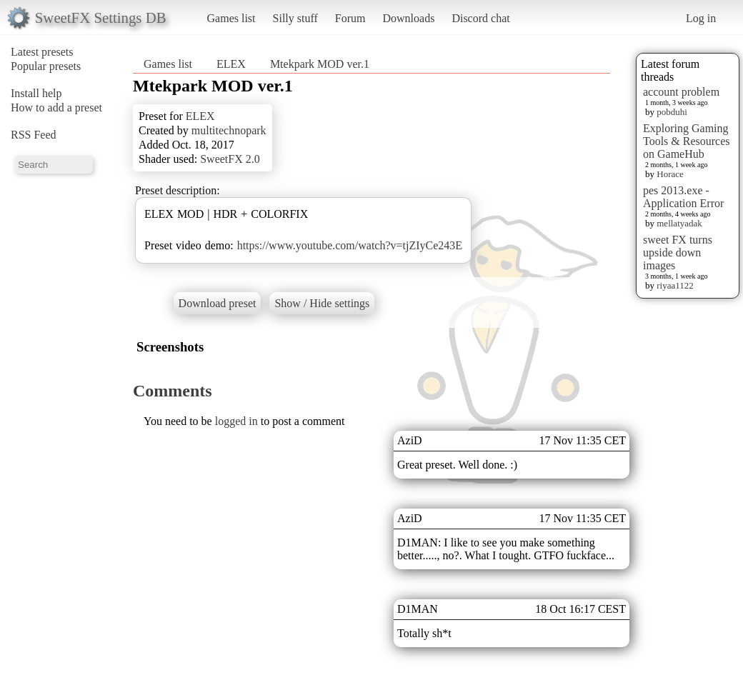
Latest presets (42, 52)
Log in (701, 18)
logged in (236, 421)
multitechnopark (229, 130)
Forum (350, 18)
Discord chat (480, 18)
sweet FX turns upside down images (678, 252)
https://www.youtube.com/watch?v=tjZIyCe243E (350, 245)
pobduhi (672, 112)
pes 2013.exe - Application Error (683, 197)
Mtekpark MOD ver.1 (320, 64)
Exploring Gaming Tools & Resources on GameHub (687, 141)
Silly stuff (295, 18)
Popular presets (46, 66)
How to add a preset (56, 107)
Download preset (218, 303)
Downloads (408, 18)
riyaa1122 (675, 285)
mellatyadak (679, 223)
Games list (231, 18)
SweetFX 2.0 (230, 159)
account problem (681, 92)
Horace (670, 174)
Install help (36, 93)
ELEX (231, 64)
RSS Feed (34, 135)
